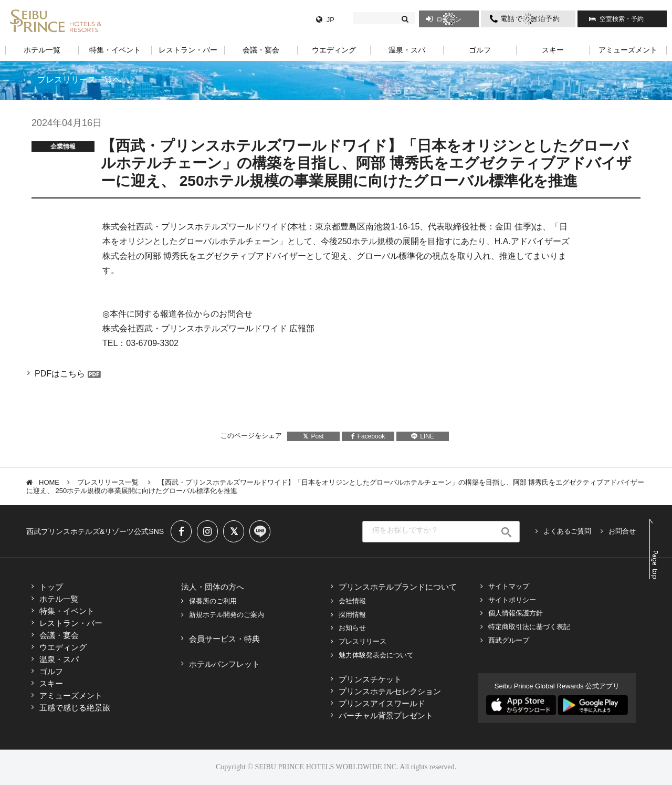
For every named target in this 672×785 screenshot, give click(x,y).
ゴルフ (51, 671)
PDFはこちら (60, 374)
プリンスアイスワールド (382, 703)
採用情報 (352, 615)
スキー (51, 683)
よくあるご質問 (567, 531)
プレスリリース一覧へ (79, 80)
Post (313, 436)
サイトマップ (509, 586)
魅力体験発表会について (376, 655)
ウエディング (63, 647)
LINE (423, 436)
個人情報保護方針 (516, 613)
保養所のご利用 (213, 601)
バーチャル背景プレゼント (386, 715)
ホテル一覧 (59, 599)
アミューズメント (71, 695)
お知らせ (352, 628)
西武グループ (509, 640)
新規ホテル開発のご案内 (227, 615)
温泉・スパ (59, 659)
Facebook (368, 436)
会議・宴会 (59, 635)
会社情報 (352, 601)
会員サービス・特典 (224, 639)
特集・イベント (67, 611)
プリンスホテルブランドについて (398, 587)
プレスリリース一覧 (109, 482)
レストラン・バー (71, 623)
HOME (49, 482)
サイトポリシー (512, 600)
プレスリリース (363, 641)
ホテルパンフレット (224, 664)
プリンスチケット (370, 679)
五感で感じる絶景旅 (75, 708)
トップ (51, 587)
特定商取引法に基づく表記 (529, 627)
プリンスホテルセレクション (390, 691)
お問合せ (622, 531)
